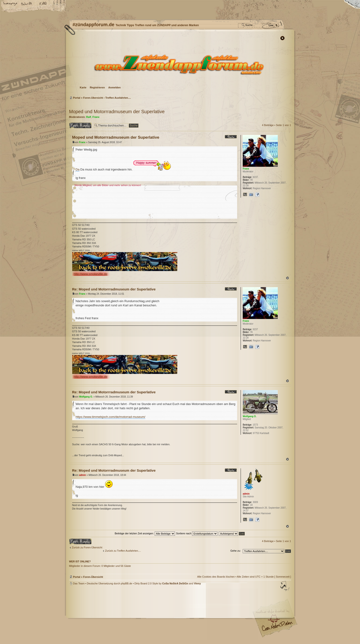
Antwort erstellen (80, 125)
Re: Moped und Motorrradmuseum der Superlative (114, 289)
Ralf (89, 117)
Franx (96, 117)
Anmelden (114, 87)
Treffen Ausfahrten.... (118, 98)
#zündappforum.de (143, 615)
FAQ (43, 4)
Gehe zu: (236, 551)
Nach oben (287, 278)
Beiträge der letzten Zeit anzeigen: (145, 533)
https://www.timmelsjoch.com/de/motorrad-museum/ (110, 417)
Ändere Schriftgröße (27, 4)
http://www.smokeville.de (90, 274)
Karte (83, 87)
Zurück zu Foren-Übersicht (87, 547)
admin (82, 475)
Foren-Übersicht (180, 64)
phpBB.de (126, 583)
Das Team (79, 583)
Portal (77, 98)
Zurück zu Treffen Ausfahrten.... (123, 551)
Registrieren (97, 87)
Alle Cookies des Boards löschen (216, 577)
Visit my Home (277, 628)
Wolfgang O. (86, 397)
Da (78, 169)
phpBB (122, 615)
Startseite (11, 4)
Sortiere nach (197, 533)
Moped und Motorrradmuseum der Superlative (117, 112)
